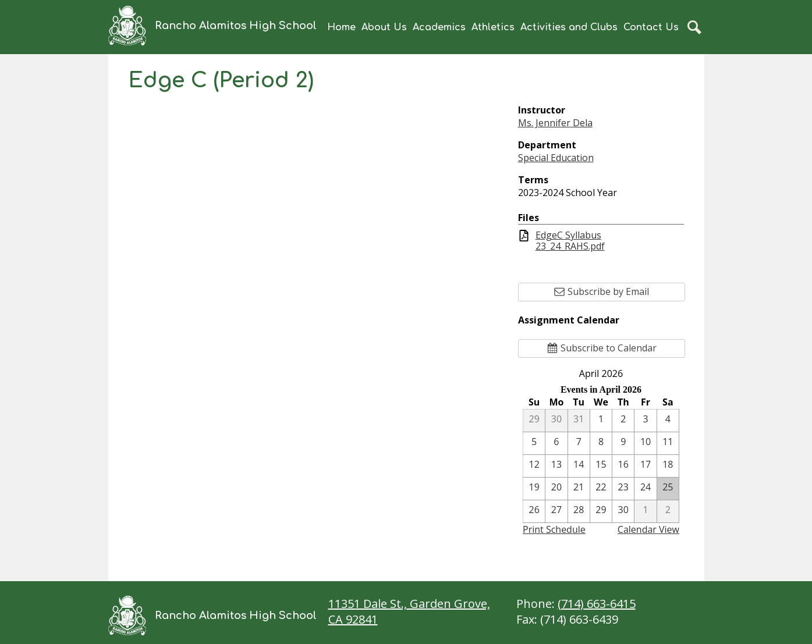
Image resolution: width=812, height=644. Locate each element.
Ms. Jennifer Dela (555, 123)
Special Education (556, 158)
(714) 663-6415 (597, 604)
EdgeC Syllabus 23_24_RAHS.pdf (570, 241)
